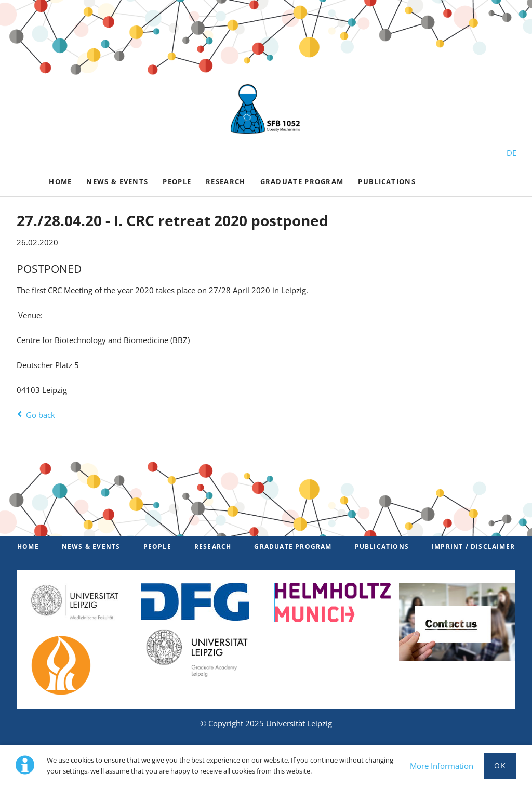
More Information (442, 766)
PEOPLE (157, 547)
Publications (382, 547)
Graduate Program (293, 547)
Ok (500, 765)
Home (28, 547)
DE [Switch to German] (511, 153)
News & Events (91, 547)
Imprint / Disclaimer (473, 547)
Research (213, 547)
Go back (41, 415)
